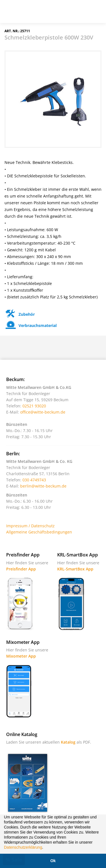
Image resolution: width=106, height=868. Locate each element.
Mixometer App (21, 656)
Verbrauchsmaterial (31, 326)
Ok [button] (53, 861)
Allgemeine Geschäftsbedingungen (39, 532)
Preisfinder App (21, 569)
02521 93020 (34, 406)
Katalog (68, 742)
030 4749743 (34, 480)
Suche (68, 14)
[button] (45, 848)
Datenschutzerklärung (23, 847)
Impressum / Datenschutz (30, 526)
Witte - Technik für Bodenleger (20, 11)
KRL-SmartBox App (75, 569)
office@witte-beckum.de (43, 412)
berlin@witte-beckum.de (43, 486)
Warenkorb (82, 14)
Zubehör (20, 314)
